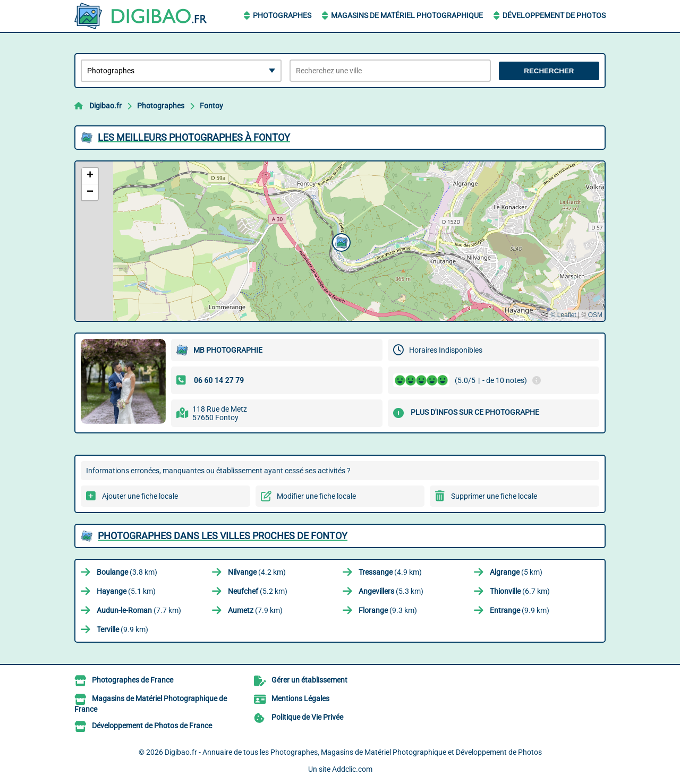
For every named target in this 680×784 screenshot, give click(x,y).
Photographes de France (133, 680)
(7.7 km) (139, 610)
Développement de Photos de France (152, 726)
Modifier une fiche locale (316, 496)
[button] (340, 241)
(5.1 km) (126, 591)
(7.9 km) (255, 610)
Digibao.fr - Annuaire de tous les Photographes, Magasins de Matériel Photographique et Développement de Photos (353, 752)
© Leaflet (563, 315)
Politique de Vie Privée (307, 717)
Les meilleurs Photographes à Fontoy (194, 137)
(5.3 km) (391, 591)
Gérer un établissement (309, 680)
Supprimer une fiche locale (494, 496)
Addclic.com (352, 769)
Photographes (282, 15)
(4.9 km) (390, 572)
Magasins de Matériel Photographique (407, 15)
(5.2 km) (258, 591)
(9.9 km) (520, 610)
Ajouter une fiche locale (140, 496)
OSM (595, 315)
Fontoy (211, 106)
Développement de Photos (554, 15)
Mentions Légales (300, 698)
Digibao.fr (105, 106)
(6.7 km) (520, 591)
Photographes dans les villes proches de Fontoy (223, 536)
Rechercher (549, 71)
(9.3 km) (388, 610)
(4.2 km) (257, 572)
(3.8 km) (127, 572)
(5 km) (516, 572)
